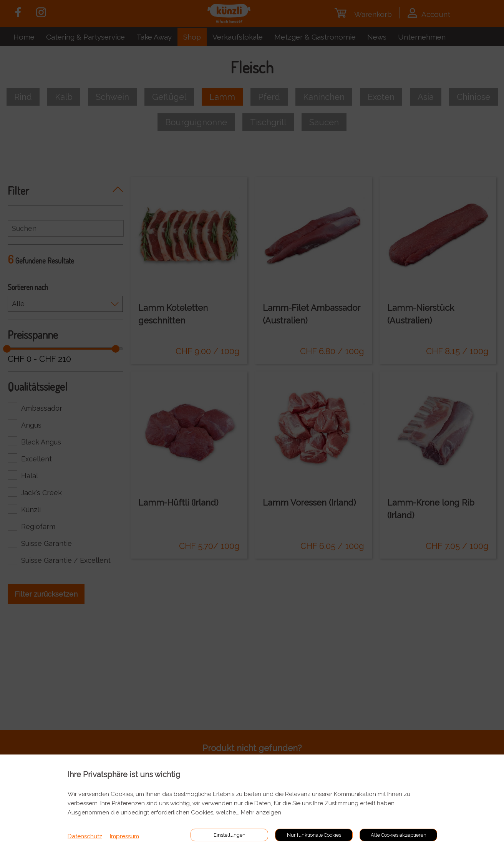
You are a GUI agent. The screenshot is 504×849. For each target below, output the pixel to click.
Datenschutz (85, 836)
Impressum (124, 836)
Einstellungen (230, 835)
